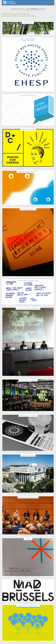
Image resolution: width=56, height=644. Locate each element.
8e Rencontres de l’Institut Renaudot (28, 606)
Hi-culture (28, 539)
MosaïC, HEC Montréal (28, 455)
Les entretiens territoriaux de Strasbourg (28, 309)
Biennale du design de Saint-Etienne (28, 172)
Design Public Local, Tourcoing (28, 380)
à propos (50, 2)
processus (22, 9)
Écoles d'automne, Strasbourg (28, 416)
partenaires (44, 2)
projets (28, 9)
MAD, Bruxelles (28, 581)
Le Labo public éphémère (28, 209)
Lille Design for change (28, 129)
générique (42, 9)
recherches (15, 9)
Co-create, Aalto (28, 23)
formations (34, 9)
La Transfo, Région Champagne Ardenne (28, 281)
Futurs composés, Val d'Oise (28, 96)
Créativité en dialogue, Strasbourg (28, 497)
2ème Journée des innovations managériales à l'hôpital (28, 40)
